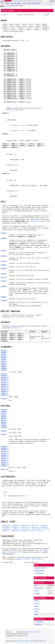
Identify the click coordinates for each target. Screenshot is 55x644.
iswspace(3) (44, 527)
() (4, 233)
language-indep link (40, 568)
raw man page (39, 573)
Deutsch (37, 604)
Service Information (33, 3)
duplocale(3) (35, 221)
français (37, 609)
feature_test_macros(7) (14, 110)
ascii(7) (33, 531)
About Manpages (16, 3)
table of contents (40, 578)
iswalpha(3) (16, 525)
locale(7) (40, 531)
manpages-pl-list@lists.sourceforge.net (29, 559)
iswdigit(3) (44, 525)
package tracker (39, 571)
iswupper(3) (6, 529)
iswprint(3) (25, 527)
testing (36, 591)
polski (36, 614)
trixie (7, 6)
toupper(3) (14, 531)
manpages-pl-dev (14, 6)
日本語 (36, 612)
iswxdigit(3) (16, 529)
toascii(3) (46, 529)
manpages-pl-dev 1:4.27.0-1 (33, 632)
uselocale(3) (24, 531)
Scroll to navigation (8, 11)
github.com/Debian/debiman (23, 641)
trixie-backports (39, 588)
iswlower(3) (16, 527)
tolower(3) (6, 531)
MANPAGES (8, 1)
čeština (37, 601)
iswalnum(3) (6, 525)
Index (7, 3)
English (37, 606)
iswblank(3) (25, 525)
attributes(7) (16, 328)
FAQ (24, 3)
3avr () (39, 622)
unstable (37, 593)
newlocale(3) (26, 529)
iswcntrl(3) (34, 525)
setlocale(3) (36, 529)
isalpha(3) (5, 15)
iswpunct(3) (34, 527)
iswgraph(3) (6, 527)
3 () (38, 624)
